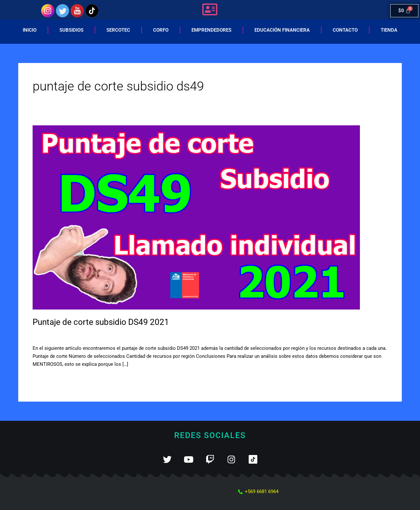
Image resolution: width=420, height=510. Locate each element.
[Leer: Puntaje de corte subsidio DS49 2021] (196, 217)
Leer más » (44, 379)
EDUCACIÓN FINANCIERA (282, 30)
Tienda (389, 30)
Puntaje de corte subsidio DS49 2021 (101, 322)
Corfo (161, 30)
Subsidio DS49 (84, 335)
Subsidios (71, 30)
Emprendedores (211, 30)
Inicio (30, 30)
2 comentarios (48, 335)
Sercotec (118, 30)
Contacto (345, 30)
